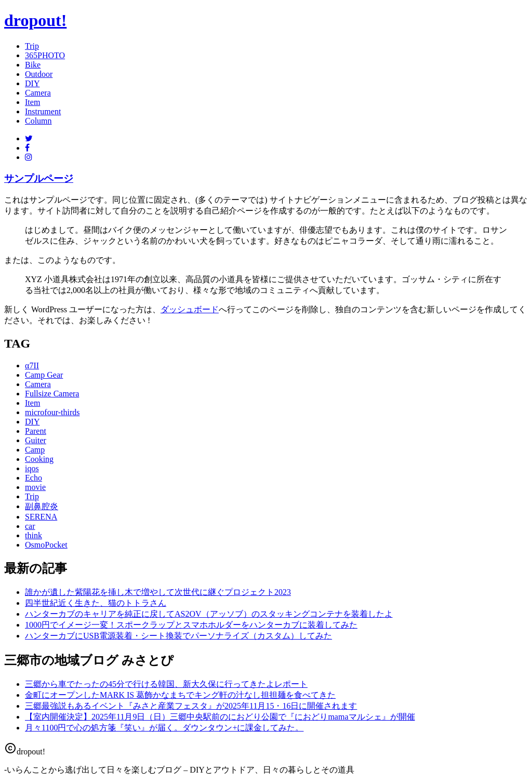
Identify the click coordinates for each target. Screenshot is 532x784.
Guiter (36, 440)
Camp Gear (44, 375)
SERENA (41, 517)
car (30, 526)
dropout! (35, 20)
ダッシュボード (190, 309)
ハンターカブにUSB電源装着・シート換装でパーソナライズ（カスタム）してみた (178, 636)
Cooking (39, 459)
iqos (32, 468)
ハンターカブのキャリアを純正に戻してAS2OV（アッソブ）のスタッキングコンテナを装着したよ (209, 614)
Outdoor (39, 74)
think (34, 535)
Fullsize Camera (52, 394)
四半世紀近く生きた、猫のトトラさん (96, 603)
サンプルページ (39, 178)
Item (32, 102)
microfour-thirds (52, 412)
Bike (33, 65)
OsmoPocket (46, 545)
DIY (32, 83)
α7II (32, 366)
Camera (38, 93)
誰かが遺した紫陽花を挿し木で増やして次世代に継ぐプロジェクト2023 (158, 592)
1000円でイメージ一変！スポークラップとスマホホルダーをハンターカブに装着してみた (191, 625)
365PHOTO (45, 55)
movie (35, 487)
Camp (35, 450)
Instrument (43, 111)
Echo (34, 478)
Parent (36, 431)
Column (38, 121)
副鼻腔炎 (42, 506)
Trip (32, 46)
